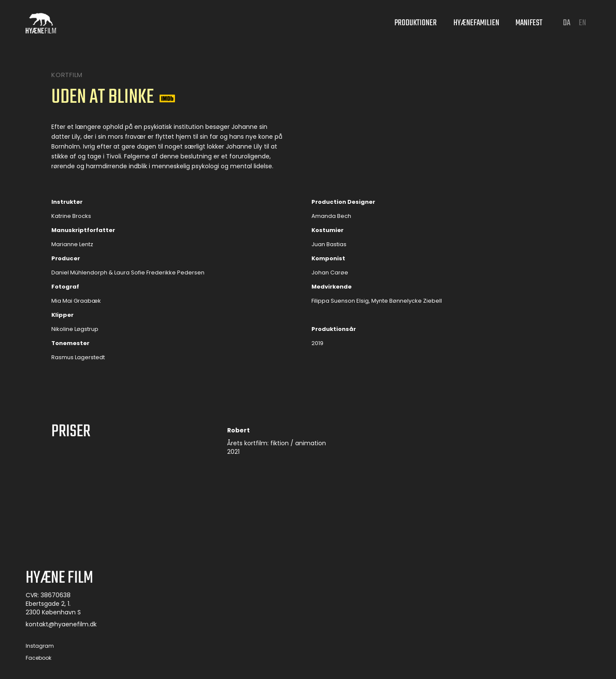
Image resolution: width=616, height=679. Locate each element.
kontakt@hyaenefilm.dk (61, 625)
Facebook (38, 658)
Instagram (40, 646)
